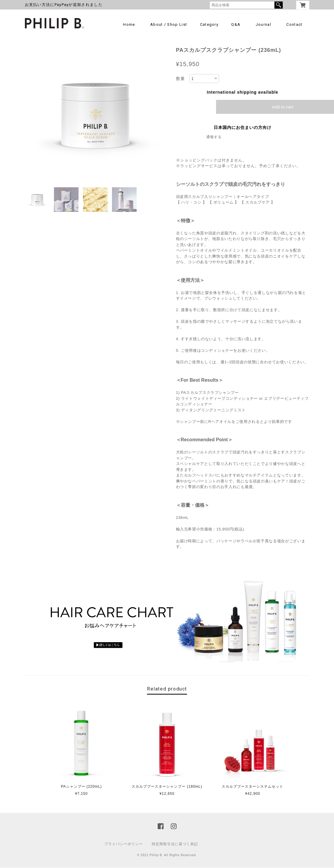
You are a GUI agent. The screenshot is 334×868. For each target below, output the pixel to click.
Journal (263, 24)
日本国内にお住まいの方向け (243, 128)
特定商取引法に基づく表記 (175, 844)
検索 (279, 5)
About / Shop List (169, 24)
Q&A (236, 24)
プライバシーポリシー (124, 844)
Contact (294, 24)
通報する (214, 137)
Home (129, 24)
